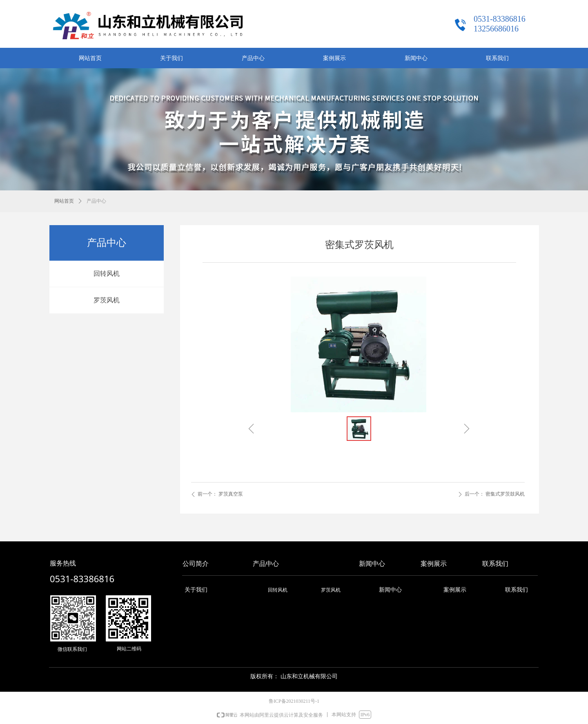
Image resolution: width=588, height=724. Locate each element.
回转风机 (107, 274)
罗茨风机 (107, 300)
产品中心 (96, 201)
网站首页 (64, 201)
